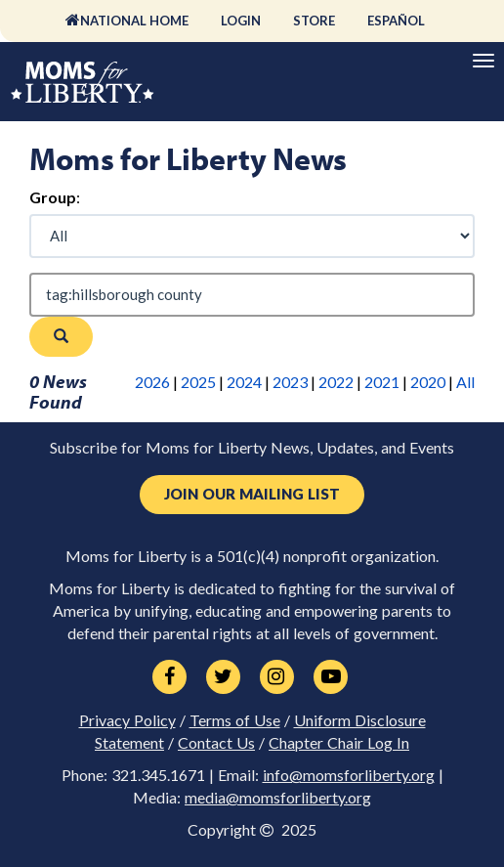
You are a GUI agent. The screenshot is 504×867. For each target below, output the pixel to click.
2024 (244, 382)
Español (396, 21)
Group (53, 197)
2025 (198, 382)
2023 (290, 382)
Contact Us (216, 743)
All (465, 382)
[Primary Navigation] (483, 61)
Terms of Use (235, 720)
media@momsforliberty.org (278, 798)
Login (241, 21)
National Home (134, 21)
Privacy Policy (127, 720)
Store (314, 21)
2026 (152, 382)
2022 (336, 382)
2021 (382, 382)
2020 (428, 382)
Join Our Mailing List (252, 494)
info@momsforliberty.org (349, 775)
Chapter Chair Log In (339, 743)
